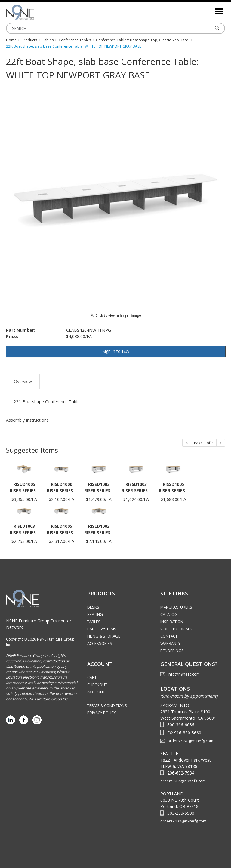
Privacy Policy (102, 713)
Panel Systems (102, 629)
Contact (169, 636)
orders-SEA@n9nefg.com (183, 781)
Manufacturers (176, 607)
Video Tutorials (176, 629)
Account (96, 692)
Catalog (169, 614)
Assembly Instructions (27, 420)
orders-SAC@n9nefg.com (190, 741)
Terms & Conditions (107, 705)
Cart (92, 677)
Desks (93, 607)
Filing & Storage (104, 636)
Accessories (100, 643)
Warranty (170, 643)
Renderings (172, 651)
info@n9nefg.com (184, 674)
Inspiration (172, 622)
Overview (23, 381)
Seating (95, 614)
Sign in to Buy (116, 351)
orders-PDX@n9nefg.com (183, 821)
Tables (94, 622)
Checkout (97, 685)
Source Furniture (36, 12)
